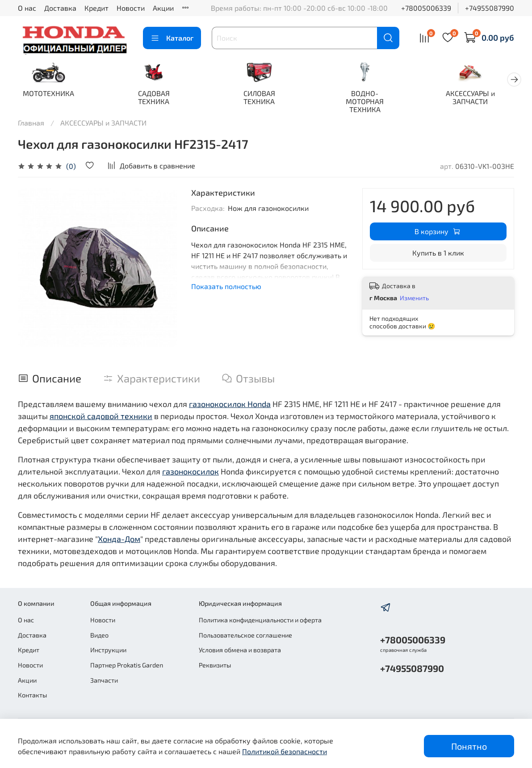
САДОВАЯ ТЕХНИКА (158, 99)
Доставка (60, 8)
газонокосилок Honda (230, 405)
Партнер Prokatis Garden (127, 665)
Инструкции (108, 650)
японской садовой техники (101, 417)
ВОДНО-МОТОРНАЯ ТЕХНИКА (374, 103)
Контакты (32, 695)
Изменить (414, 299)
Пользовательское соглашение (245, 635)
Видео (99, 635)
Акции (163, 8)
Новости (131, 8)
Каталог (172, 38)
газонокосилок (191, 472)
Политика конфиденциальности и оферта (260, 620)
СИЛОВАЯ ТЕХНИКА (266, 99)
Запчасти (104, 680)
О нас (27, 8)
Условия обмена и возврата (240, 650)
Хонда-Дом (119, 540)
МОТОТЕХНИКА (50, 94)
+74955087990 (490, 8)
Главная (31, 124)
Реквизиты (215, 665)
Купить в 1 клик (438, 254)
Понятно (469, 746)
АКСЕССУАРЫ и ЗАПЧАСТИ (482, 99)
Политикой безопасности (285, 751)
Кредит (96, 8)
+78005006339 (426, 8)
